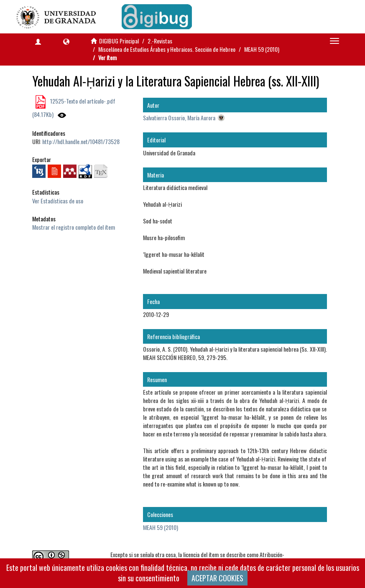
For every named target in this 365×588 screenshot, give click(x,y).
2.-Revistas (160, 41)
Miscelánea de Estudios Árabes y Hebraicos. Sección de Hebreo (167, 49)
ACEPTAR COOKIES (217, 578)
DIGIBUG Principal (119, 41)
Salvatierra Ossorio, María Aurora (179, 118)
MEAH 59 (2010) (262, 49)
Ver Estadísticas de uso (58, 201)
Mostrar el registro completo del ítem (74, 227)
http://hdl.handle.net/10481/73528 (81, 141)
